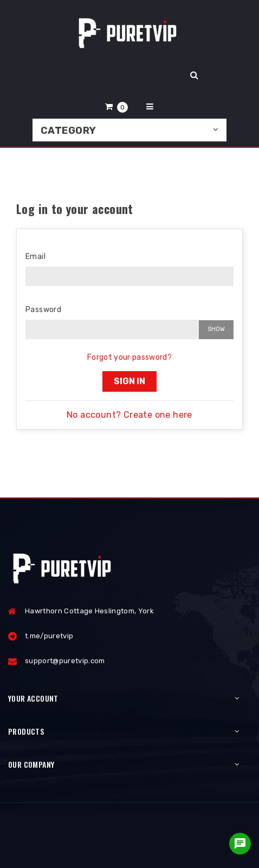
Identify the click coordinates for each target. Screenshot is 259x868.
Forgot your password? (129, 357)
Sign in (129, 381)
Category (69, 131)
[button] (116, 106)
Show (216, 329)
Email (35, 257)
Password (43, 310)
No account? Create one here (129, 415)
